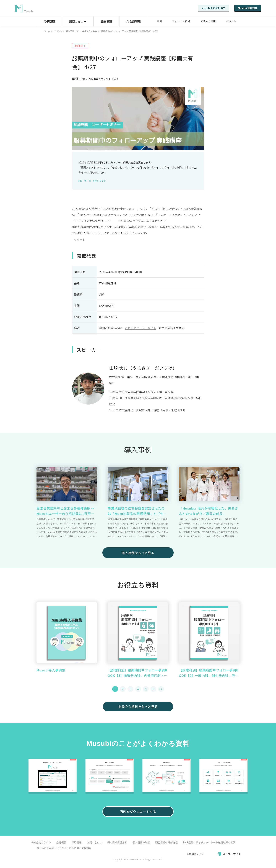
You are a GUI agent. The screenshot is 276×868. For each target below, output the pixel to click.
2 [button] (123, 689)
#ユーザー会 (85, 181)
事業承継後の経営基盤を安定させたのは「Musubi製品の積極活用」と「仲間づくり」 (137, 511)
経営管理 (106, 21)
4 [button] (138, 689)
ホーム (47, 31)
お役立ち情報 (208, 21)
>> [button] (161, 689)
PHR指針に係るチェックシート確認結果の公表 (209, 842)
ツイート (80, 239)
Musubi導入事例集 (51, 670)
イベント (231, 21)
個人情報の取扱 (141, 842)
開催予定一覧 (72, 31)
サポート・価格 (181, 21)
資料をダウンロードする (138, 812)
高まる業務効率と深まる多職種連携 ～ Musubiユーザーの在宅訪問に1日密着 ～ (66, 511)
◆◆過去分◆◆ (90, 31)
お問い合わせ (94, 842)
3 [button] (130, 689)
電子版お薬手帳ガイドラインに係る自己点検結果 (64, 848)
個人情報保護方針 (117, 842)
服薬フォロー (78, 21)
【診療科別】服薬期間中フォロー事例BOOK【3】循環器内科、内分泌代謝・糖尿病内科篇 (138, 673)
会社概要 (61, 842)
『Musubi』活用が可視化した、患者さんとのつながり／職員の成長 (209, 511)
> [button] (153, 689)
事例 (159, 21)
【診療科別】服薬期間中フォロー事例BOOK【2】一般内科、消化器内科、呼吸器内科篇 (209, 673)
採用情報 (77, 842)
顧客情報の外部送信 (166, 842)
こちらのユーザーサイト (140, 328)
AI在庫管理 (134, 21)
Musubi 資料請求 (248, 8)
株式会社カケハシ (41, 842)
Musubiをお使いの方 (213, 8)
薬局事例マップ (195, 854)
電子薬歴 (49, 21)
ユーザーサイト (232, 854)
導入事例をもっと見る (138, 553)
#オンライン (99, 181)
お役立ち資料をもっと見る (138, 707)
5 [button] (146, 689)
